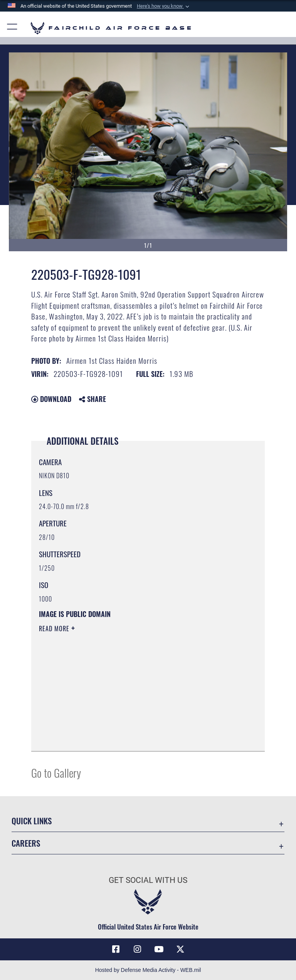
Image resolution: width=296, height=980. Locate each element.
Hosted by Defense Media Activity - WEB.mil (148, 970)
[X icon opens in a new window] (180, 949)
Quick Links (32, 821)
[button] (164, 6)
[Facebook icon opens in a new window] (116, 949)
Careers (26, 843)
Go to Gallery (56, 772)
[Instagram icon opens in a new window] (137, 949)
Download (51, 399)
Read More (55, 629)
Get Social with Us (148, 880)
